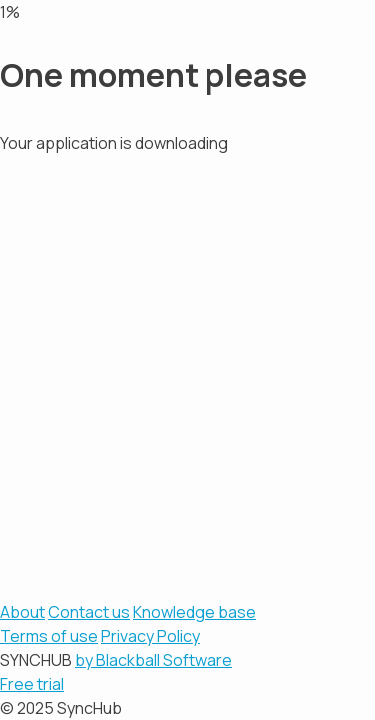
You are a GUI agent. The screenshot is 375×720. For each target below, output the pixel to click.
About (22, 612)
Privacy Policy (150, 636)
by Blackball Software (153, 660)
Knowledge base (194, 612)
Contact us (89, 612)
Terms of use (49, 636)
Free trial (32, 684)
